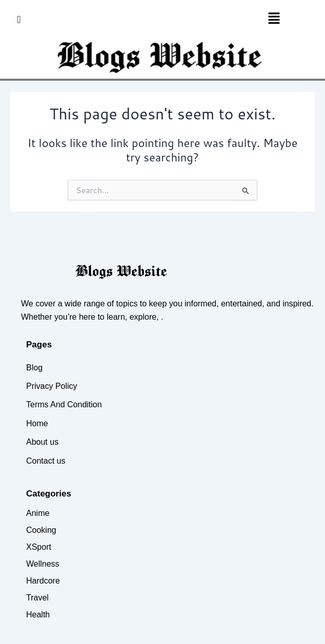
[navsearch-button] (19, 19)
